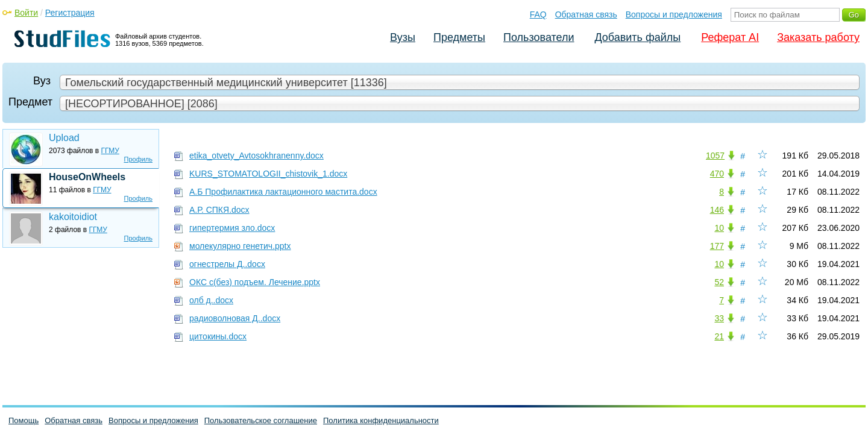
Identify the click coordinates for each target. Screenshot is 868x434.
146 (717, 210)
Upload (64, 138)
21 (719, 336)
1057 (715, 156)
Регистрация (70, 13)
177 (717, 246)
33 (719, 318)
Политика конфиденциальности (381, 420)
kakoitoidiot (73, 217)
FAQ (538, 14)
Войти (26, 13)
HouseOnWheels (87, 177)
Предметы (459, 37)
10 (719, 228)
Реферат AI (730, 37)
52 (719, 282)
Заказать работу (818, 37)
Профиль (139, 159)
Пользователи (539, 37)
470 (717, 174)
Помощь (24, 420)
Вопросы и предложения (674, 14)
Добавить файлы (637, 37)
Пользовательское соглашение (261, 420)
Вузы (403, 37)
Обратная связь (586, 14)
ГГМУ (110, 151)
